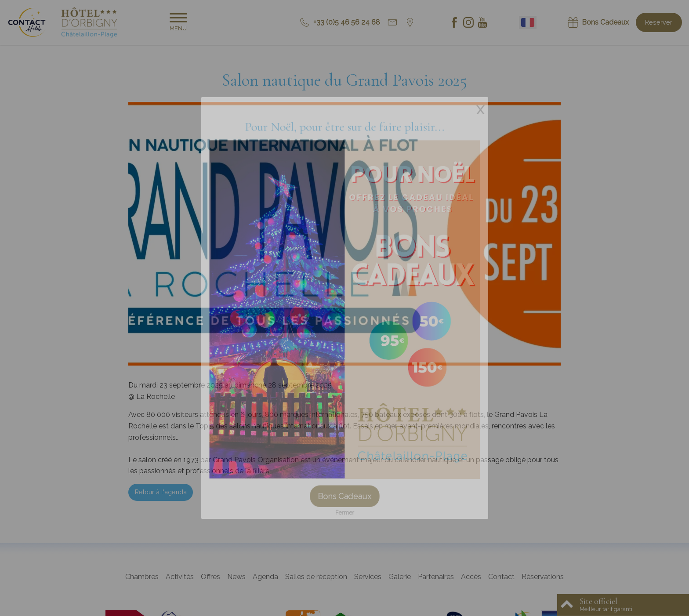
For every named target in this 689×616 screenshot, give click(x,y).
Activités (180, 577)
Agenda (265, 577)
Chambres (142, 577)
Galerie (400, 577)
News (236, 577)
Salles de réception (316, 577)
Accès (471, 577)
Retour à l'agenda (161, 492)
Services (368, 577)
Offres (210, 577)
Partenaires (436, 577)
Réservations (543, 577)
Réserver (659, 22)
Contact (501, 577)
